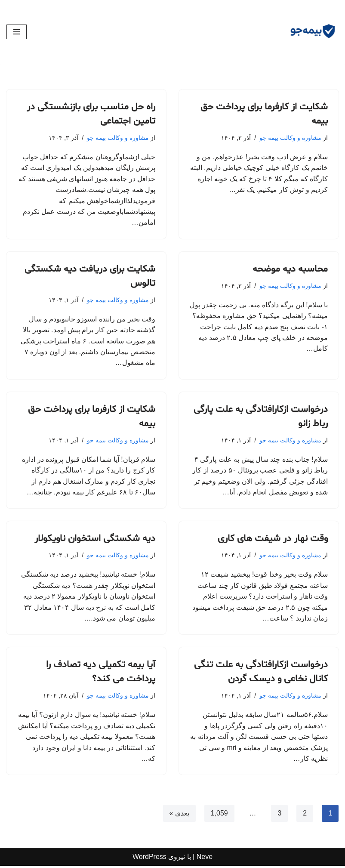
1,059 (219, 816)
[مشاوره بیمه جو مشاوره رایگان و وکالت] (313, 32)
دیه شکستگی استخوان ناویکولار (95, 541)
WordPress (149, 859)
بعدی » (179, 816)
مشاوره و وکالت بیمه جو (290, 138)
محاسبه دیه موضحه (290, 270)
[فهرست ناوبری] (17, 32)
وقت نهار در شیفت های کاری (273, 541)
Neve (205, 859)
